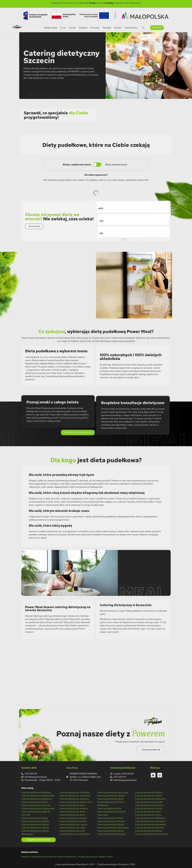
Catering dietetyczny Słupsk (148, 796)
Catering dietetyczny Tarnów (149, 808)
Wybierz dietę (51, 28)
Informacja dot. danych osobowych (60, 857)
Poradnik (107, 28)
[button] (143, 28)
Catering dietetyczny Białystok (36, 792)
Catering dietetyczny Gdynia (35, 824)
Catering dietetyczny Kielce (72, 812)
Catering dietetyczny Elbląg (35, 818)
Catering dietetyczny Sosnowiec (150, 799)
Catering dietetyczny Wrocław (149, 828)
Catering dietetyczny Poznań (111, 821)
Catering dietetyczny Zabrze (148, 831)
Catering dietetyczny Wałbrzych (150, 818)
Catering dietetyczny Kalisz (72, 805)
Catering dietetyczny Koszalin (73, 818)
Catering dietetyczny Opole (110, 799)
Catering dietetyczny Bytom (35, 802)
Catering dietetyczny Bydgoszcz (37, 799)
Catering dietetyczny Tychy (148, 815)
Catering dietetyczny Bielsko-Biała (38, 796)
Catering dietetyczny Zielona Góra (151, 834)
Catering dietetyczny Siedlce (149, 792)
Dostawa (83, 28)
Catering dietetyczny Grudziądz (74, 792)
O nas (63, 28)
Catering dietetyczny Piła (109, 808)
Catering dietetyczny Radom (111, 824)
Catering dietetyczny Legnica (73, 824)
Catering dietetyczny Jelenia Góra (76, 802)
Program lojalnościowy (39, 840)
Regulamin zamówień (31, 857)
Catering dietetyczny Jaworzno (74, 799)
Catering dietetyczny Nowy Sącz (112, 792)
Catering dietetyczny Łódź (72, 831)
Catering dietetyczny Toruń (148, 812)
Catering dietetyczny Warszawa (150, 821)
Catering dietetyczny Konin (72, 815)
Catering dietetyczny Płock (110, 818)
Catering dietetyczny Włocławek (150, 824)
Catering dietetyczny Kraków (73, 821)
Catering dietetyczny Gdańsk (35, 821)
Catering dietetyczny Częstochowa (38, 808)
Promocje (95, 28)
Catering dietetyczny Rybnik (111, 831)
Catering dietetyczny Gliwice (35, 828)
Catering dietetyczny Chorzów (36, 805)
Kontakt (118, 28)
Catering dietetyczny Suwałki (149, 802)
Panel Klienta (131, 28)
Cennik (72, 28)
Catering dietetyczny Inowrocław (75, 796)
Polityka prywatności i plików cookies (96, 857)
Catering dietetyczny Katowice (74, 808)
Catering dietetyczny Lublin (72, 828)
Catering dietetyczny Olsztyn (111, 796)
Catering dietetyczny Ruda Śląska (113, 828)
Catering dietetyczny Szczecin (149, 805)
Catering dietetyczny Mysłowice (74, 834)
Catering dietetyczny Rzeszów (111, 834)
